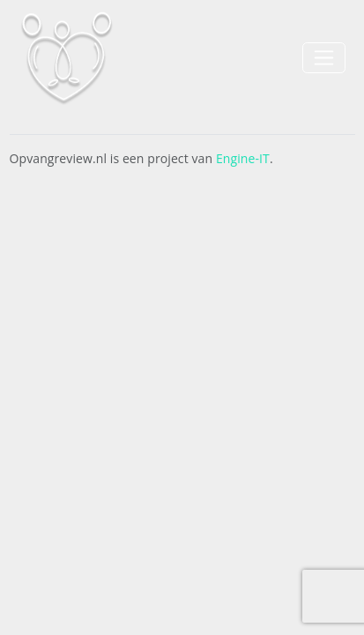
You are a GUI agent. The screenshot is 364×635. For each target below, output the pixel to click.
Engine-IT (243, 158)
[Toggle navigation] (324, 58)
